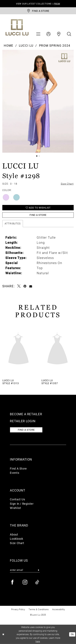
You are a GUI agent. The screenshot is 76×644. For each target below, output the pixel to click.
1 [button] (37, 156)
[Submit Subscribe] (39, 570)
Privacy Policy (18, 609)
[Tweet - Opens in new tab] (19, 286)
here (38, 641)
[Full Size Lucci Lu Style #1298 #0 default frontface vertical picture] (38, 101)
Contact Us (17, 499)
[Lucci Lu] (17, 27)
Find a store (26, 430)
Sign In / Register (22, 504)
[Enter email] (25, 570)
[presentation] (18, 349)
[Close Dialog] (3, 634)
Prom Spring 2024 (55, 45)
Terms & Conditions (39, 609)
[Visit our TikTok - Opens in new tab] (37, 582)
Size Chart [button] (67, 184)
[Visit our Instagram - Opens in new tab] (25, 582)
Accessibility (59, 609)
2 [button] (39, 156)
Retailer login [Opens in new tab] (23, 421)
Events (15, 473)
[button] (38, 34)
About (14, 534)
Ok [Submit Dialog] (72, 634)
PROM (57, 4)
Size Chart (17, 543)
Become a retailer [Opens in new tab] (26, 414)
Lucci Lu (26, 45)
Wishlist (15, 508)
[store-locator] (38, 11)
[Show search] (69, 34)
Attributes (13, 223)
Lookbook (16, 539)
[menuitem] (38, 34)
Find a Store (38, 215)
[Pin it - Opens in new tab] (25, 286)
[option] (38, 101)
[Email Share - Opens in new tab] (31, 286)
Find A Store (18, 468)
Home (9, 45)
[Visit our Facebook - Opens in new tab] (13, 582)
